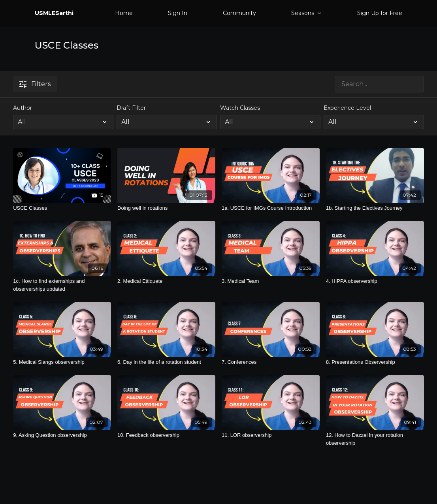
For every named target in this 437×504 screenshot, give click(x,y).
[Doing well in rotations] (166, 208)
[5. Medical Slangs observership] (62, 362)
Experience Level (347, 108)
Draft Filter (131, 108)
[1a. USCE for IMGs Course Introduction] (271, 208)
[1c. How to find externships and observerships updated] (62, 285)
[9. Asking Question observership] (62, 435)
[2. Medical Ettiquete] (166, 281)
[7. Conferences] (271, 362)
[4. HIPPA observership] (375, 281)
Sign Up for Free (380, 13)
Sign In (178, 13)
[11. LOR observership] (271, 435)
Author (23, 108)
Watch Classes (240, 108)
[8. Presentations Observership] (375, 362)
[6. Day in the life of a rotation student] (166, 362)
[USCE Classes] (62, 208)
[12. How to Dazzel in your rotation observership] (375, 439)
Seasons (306, 13)
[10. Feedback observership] (166, 435)
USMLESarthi (54, 13)
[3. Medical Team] (271, 281)
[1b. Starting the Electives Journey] (375, 208)
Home (124, 13)
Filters (35, 84)
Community (239, 13)
